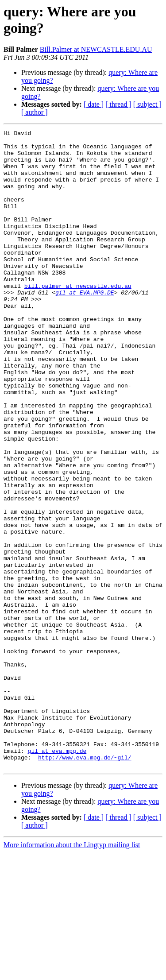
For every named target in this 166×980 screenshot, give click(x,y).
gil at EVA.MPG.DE (85, 325)
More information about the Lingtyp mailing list (72, 972)
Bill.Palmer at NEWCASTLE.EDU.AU (96, 49)
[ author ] (35, 112)
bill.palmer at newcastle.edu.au (78, 318)
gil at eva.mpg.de (57, 875)
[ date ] (94, 104)
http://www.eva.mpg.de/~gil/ (85, 883)
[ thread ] (118, 104)
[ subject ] (147, 104)
